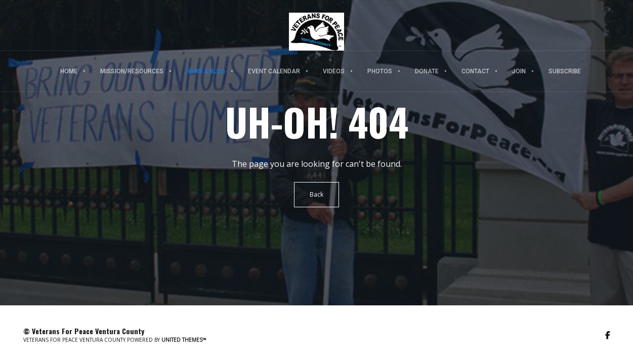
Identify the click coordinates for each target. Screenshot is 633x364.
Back (316, 194)
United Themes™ (184, 340)
